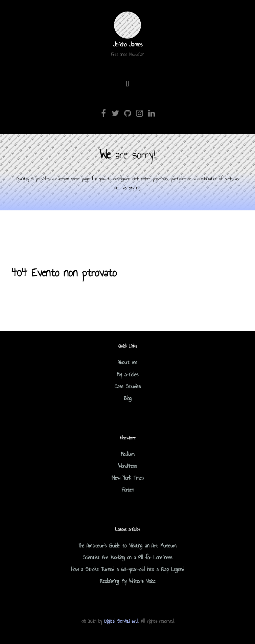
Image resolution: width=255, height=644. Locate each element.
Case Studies (128, 386)
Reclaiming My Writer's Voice (128, 581)
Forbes (128, 490)
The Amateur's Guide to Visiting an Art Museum (127, 546)
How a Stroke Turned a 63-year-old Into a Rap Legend (128, 569)
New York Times (128, 478)
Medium (128, 454)
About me (127, 362)
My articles (127, 375)
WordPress (127, 466)
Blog (128, 398)
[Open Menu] (128, 84)
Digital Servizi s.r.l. (121, 621)
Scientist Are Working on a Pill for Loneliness (127, 557)
